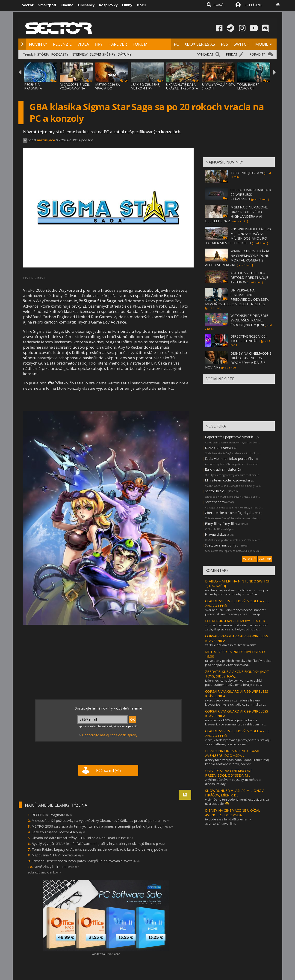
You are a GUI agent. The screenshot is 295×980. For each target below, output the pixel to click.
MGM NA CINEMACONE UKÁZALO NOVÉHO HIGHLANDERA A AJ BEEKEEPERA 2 (236, 214)
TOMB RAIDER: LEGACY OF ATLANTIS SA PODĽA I (253, 90)
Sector (28, 5)
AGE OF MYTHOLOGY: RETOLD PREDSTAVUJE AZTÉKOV (249, 277)
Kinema (67, 5)
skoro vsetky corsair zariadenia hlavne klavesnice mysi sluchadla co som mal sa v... (236, 702)
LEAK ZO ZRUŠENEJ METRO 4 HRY (146, 86)
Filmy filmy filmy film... (222, 523)
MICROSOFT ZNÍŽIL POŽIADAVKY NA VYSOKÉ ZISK (75, 88)
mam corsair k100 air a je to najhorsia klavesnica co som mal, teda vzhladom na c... (236, 722)
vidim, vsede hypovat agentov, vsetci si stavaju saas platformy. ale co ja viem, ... (238, 742)
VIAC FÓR (265, 559)
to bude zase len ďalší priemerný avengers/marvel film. (228, 821)
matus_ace (46, 140)
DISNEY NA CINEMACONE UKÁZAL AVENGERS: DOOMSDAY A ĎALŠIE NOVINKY (238, 360)
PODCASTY (60, 54)
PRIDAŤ (232, 54)
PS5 (224, 44)
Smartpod (47, 5)
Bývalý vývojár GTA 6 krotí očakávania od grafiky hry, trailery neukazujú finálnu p (98, 843)
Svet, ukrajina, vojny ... (222, 545)
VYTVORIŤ (249, 559)
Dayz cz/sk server (219, 448)
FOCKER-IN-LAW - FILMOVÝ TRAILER (235, 621)
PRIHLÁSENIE (254, 5)
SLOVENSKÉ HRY (103, 54)
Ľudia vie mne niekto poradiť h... (230, 458)
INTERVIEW (79, 54)
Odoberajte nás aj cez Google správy (110, 735)
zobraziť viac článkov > (44, 872)
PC (176, 44)
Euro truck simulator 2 (222, 469)
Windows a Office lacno (106, 954)
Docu (141, 5)
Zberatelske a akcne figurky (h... (230, 513)
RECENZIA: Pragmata (52, 815)
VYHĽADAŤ (205, 54)
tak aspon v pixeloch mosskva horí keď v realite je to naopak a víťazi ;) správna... (238, 663)
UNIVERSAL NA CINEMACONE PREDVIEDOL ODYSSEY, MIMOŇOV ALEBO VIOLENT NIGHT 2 (237, 297)
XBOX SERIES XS (200, 44)
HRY (99, 44)
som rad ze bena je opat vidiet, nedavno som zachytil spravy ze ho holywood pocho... (237, 627)
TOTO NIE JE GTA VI (247, 173)
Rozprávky (108, 5)
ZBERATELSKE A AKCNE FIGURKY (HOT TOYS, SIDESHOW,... (237, 674)
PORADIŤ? (257, 54)
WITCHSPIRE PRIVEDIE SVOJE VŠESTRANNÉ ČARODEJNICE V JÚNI (249, 320)
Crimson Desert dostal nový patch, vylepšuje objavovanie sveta (86, 861)
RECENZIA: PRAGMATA (33, 86)
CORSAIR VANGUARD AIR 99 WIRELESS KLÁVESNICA (251, 194)
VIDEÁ (83, 44)
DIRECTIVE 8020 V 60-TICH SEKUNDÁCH (249, 339)
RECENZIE (62, 44)
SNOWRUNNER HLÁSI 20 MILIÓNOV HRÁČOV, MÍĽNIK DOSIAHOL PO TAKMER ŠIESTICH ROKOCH (238, 236)
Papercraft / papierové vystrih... (230, 437)
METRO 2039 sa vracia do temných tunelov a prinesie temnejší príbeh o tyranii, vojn (102, 826)
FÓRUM (140, 44)
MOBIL (262, 44)
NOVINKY (38, 44)
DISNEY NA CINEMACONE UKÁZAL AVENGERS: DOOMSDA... (233, 753)
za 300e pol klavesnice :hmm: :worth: (230, 645)
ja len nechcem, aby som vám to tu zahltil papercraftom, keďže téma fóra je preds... (234, 683)
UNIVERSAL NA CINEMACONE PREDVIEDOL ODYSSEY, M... (229, 773)
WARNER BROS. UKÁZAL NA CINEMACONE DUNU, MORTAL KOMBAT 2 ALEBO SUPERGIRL (238, 258)
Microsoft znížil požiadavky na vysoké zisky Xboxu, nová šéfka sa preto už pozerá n (101, 820)
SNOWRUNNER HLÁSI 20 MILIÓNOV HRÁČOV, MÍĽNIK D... (234, 793)
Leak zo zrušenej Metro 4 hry (58, 832)
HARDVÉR (118, 44)
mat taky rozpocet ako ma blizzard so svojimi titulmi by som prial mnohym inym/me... (236, 592)
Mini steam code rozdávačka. (228, 480)
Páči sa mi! (108, 770)
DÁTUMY (124, 54)
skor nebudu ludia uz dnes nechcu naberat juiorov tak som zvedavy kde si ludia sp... (235, 612)
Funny (127, 5)
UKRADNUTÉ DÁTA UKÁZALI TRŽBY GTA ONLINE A (182, 88)
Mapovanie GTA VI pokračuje (58, 855)
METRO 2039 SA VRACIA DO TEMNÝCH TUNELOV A (111, 90)
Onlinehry (86, 5)
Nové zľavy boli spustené (57, 867)
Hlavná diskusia (217, 534)
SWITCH (242, 44)
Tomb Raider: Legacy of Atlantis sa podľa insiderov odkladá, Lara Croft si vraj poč (99, 849)
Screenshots (215, 502)
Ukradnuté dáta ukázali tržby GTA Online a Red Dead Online (82, 838)
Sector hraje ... (216, 491)
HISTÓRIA (41, 54)
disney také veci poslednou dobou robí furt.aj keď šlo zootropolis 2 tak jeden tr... (237, 762)
